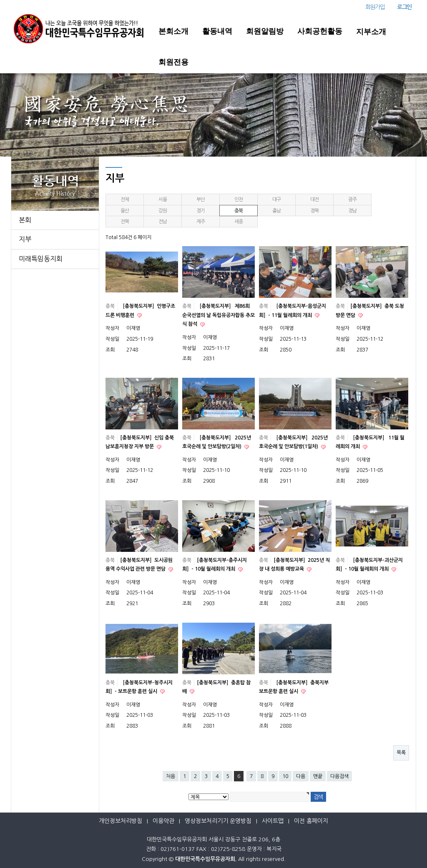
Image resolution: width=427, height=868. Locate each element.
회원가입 (375, 7)
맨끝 (318, 776)
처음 (171, 776)
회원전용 (173, 62)
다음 (301, 776)
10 (285, 776)
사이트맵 (273, 821)
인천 (239, 200)
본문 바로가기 (0, 0)
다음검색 (339, 776)
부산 (201, 200)
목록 (401, 753)
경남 (352, 211)
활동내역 (217, 31)
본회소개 (173, 31)
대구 (276, 200)
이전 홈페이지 (311, 821)
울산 (125, 211)
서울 (163, 200)
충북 (239, 211)
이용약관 (163, 821)
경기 (201, 211)
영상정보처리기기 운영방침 (218, 821)
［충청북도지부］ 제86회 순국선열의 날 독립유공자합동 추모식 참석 (219, 315)
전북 (125, 222)
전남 (163, 222)
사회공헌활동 (320, 31)
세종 (239, 222)
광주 (352, 200)
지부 (25, 239)
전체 (125, 200)
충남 (276, 211)
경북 (314, 211)
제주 (201, 222)
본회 (25, 220)
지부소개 (371, 32)
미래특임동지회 (41, 259)
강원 (163, 211)
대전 (314, 200)
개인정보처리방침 (121, 821)
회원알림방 (265, 31)
